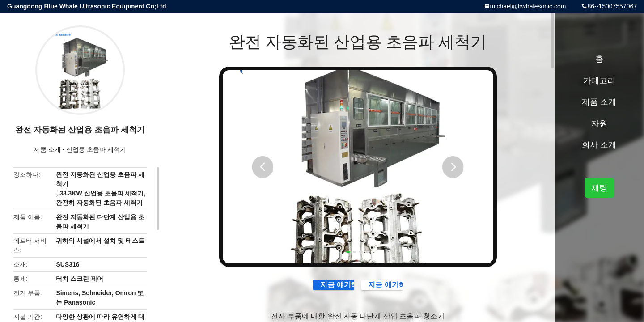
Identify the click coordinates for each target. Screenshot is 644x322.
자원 (599, 123)
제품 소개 (47, 149)
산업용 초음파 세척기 (96, 149)
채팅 (599, 188)
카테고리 (599, 80)
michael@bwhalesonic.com (528, 6)
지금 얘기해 (314, 289)
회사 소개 (599, 145)
